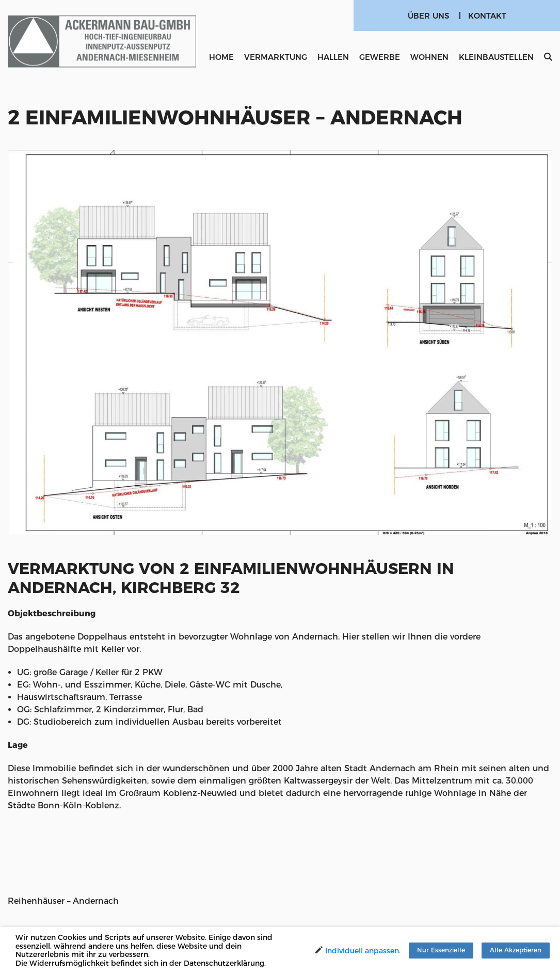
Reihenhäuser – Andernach (63, 901)
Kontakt (487, 16)
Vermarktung (276, 57)
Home (221, 57)
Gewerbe (380, 57)
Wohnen (429, 57)
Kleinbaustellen (496, 57)
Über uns (428, 16)
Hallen (333, 57)
